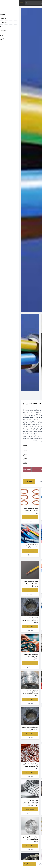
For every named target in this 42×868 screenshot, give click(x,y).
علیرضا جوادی (24, 481)
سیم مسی (11, 521)
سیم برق (31, 518)
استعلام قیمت (10, 481)
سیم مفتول (31, 557)
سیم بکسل (31, 628)
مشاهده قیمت (31, 515)
